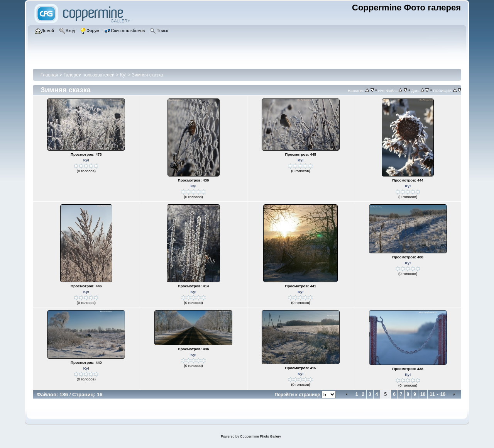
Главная (49, 75)
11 (432, 394)
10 (423, 394)
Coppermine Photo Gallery (261, 436)
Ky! (123, 75)
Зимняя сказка (148, 75)
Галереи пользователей (89, 75)
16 (443, 394)
